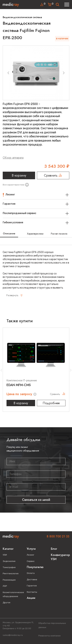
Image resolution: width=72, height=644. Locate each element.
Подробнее (51, 403)
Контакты (32, 592)
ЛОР (5, 586)
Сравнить (53, 175)
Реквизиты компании (49, 636)
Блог (54, 549)
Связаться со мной (36, 500)
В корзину (19, 175)
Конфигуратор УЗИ (60, 557)
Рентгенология (11, 573)
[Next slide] (64, 73)
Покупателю (35, 567)
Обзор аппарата (13, 158)
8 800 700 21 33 (58, 536)
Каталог (8, 549)
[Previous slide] (8, 73)
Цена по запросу (20, 394)
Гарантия (32, 586)
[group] (36, 73)
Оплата (31, 573)
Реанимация (9, 580)
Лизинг (30, 555)
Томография (9, 567)
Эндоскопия (9, 561)
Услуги (31, 549)
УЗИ (5, 555)
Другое (7, 602)
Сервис (31, 561)
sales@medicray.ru (13, 635)
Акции (31, 598)
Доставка (32, 579)
